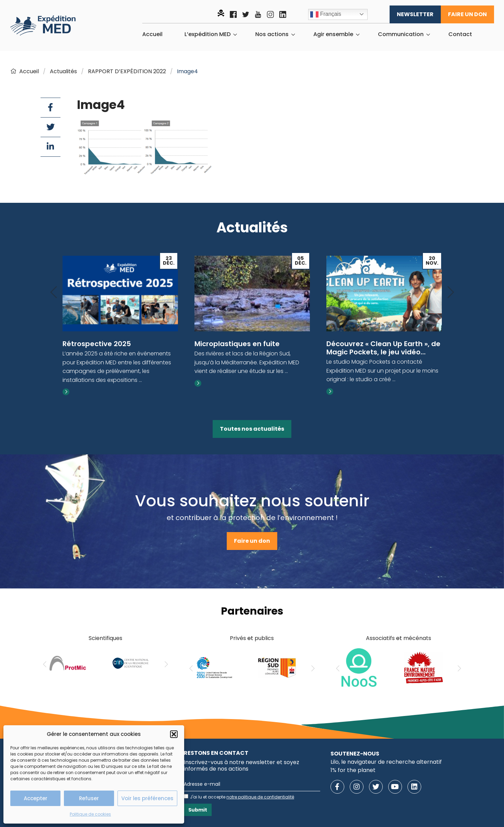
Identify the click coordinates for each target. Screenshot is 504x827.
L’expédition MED (208, 34)
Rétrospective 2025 (97, 344)
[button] (174, 734)
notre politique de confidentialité (260, 797)
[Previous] (54, 293)
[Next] (451, 293)
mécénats (417, 638)
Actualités (63, 71)
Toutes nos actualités (252, 429)
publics (264, 638)
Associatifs (380, 638)
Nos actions (272, 34)
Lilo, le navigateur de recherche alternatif (386, 762)
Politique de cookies (90, 814)
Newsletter (415, 14)
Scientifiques (105, 638)
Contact (460, 34)
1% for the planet (353, 770)
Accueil (152, 34)
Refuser (89, 798)
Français (326, 14)
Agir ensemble (333, 34)
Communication (401, 34)
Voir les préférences (147, 798)
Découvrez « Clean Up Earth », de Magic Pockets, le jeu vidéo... (383, 348)
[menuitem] (152, 34)
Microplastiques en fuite (237, 344)
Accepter (36, 798)
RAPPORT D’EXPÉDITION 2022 (127, 71)
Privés (238, 638)
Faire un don (467, 14)
